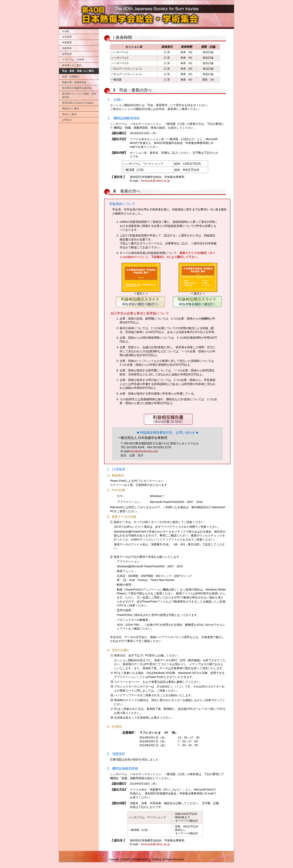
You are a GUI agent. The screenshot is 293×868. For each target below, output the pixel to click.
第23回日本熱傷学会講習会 (77, 88)
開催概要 (67, 42)
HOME (66, 32)
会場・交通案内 (71, 77)
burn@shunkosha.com (144, 451)
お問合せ (67, 120)
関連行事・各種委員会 (74, 82)
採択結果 (67, 54)
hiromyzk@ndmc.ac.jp (155, 181)
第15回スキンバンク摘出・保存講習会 (79, 95)
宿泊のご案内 (69, 114)
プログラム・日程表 (73, 60)
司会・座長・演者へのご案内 (78, 71)
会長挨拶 (67, 37)
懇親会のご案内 (71, 109)
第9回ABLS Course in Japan (78, 103)
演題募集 (67, 48)
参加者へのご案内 (72, 65)
